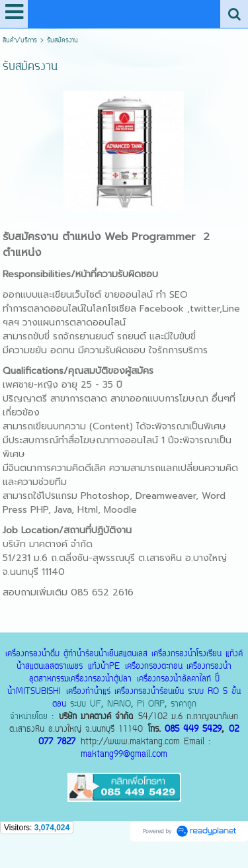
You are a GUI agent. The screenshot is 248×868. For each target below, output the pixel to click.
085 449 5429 (193, 729)
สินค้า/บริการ (20, 41)
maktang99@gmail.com (124, 755)
